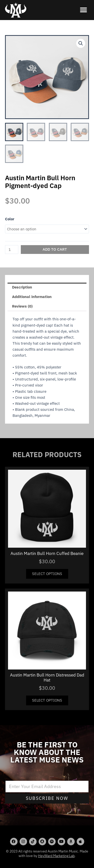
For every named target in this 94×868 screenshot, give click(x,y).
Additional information (32, 297)
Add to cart (55, 249)
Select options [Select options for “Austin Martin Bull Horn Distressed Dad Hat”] (47, 700)
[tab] (47, 287)
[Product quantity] (12, 250)
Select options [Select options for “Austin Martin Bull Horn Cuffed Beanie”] (47, 574)
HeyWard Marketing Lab (56, 856)
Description (22, 287)
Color (10, 219)
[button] (83, 10)
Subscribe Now (47, 798)
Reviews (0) (22, 306)
